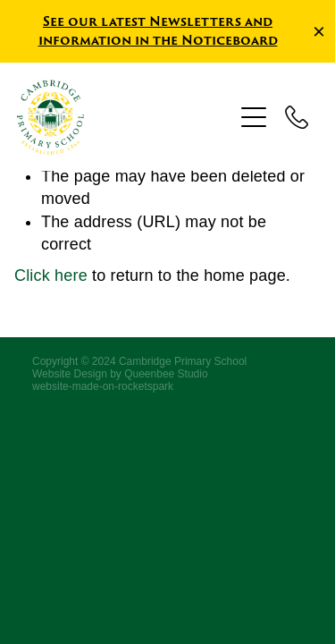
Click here (51, 275)
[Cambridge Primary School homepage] (125, 117)
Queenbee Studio (166, 374)
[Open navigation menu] (254, 117)
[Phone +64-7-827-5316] (297, 117)
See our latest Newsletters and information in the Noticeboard (158, 30)
